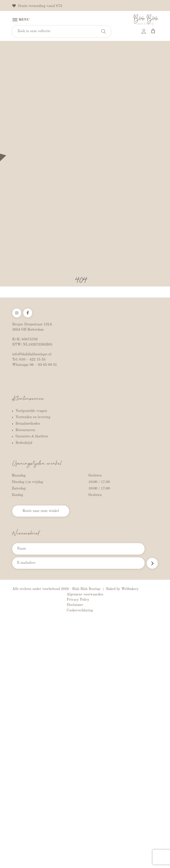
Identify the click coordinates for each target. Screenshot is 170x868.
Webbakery (130, 589)
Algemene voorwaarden (85, 594)
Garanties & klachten (32, 436)
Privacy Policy (78, 600)
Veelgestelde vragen (31, 411)
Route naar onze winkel (41, 511)
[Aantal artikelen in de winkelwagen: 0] (153, 31)
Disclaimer (75, 605)
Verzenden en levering (33, 417)
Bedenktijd (24, 443)
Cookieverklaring (80, 610)
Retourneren (25, 430)
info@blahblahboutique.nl (32, 354)
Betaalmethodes (28, 424)
